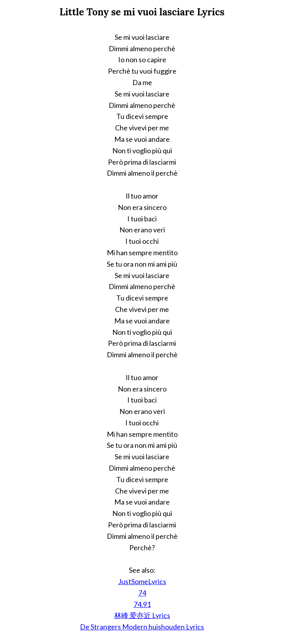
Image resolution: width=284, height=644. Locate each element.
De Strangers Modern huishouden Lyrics (142, 627)
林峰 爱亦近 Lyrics (142, 615)
